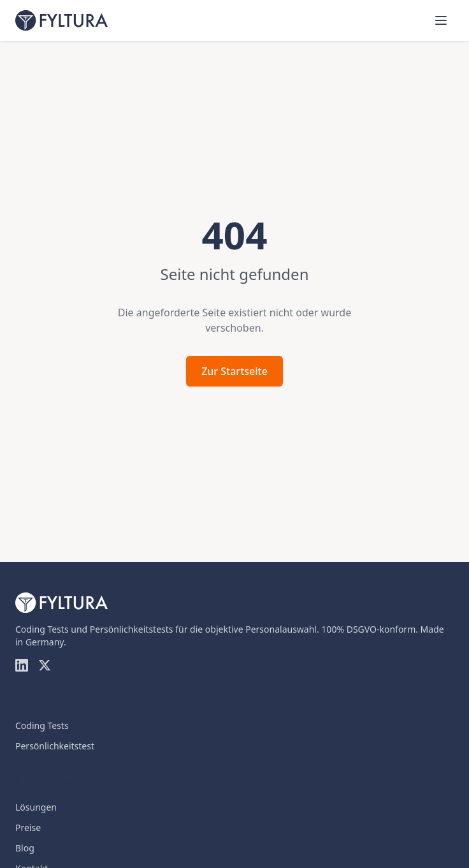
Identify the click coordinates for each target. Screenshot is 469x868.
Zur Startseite (234, 371)
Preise (28, 828)
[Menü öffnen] (441, 20)
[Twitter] (45, 665)
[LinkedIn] (22, 665)
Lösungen (36, 807)
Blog (25, 848)
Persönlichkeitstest (55, 746)
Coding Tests (42, 725)
